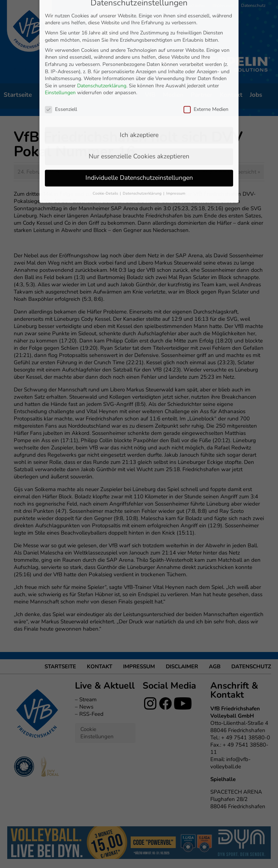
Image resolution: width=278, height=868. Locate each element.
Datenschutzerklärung (102, 36)
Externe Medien (206, 59)
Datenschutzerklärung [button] (143, 143)
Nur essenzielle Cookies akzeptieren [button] (139, 106)
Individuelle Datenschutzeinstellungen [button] (139, 128)
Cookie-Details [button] (106, 143)
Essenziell (61, 59)
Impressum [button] (176, 143)
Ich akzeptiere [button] (139, 85)
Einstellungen (60, 43)
